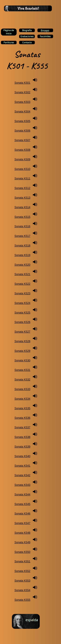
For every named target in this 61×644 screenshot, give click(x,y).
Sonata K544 (22, 494)
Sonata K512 (22, 188)
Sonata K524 (22, 303)
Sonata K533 (22, 389)
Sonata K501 (22, 83)
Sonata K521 (22, 274)
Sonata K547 (22, 523)
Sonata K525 (22, 313)
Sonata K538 (22, 437)
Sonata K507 (22, 140)
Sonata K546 (22, 513)
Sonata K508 (22, 150)
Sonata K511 (22, 178)
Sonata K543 (22, 485)
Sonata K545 (22, 504)
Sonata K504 (22, 111)
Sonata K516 (22, 226)
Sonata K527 (22, 332)
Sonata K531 (22, 370)
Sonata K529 (22, 351)
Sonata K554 (22, 590)
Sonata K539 (22, 447)
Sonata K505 (22, 121)
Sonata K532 (22, 379)
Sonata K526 (22, 322)
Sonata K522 (22, 284)
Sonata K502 (22, 92)
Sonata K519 (22, 255)
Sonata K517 (22, 236)
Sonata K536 (22, 418)
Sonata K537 (22, 427)
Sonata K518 (22, 245)
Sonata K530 (22, 360)
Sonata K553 (22, 581)
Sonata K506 (22, 131)
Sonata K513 (22, 198)
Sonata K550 (22, 552)
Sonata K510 (22, 169)
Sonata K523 (22, 293)
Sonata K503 (22, 102)
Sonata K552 (22, 571)
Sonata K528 (22, 341)
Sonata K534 (22, 399)
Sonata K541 (22, 466)
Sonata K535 (22, 408)
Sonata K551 (22, 561)
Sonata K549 (22, 542)
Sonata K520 (22, 265)
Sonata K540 (22, 456)
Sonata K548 (22, 533)
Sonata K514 (22, 207)
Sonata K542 (22, 475)
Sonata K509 (22, 159)
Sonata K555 (22, 600)
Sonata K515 (22, 217)
